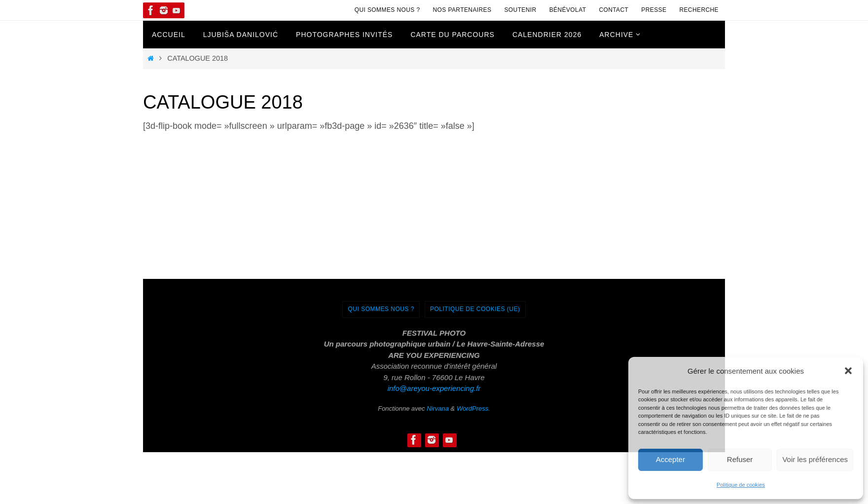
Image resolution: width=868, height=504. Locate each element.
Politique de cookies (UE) (475, 309)
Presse (654, 10)
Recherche (699, 10)
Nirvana (438, 408)
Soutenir (520, 10)
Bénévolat (568, 10)
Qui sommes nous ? (387, 10)
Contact (614, 10)
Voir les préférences (815, 459)
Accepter (670, 459)
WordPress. (473, 408)
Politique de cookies (741, 485)
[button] (848, 371)
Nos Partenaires (462, 10)
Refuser (740, 459)
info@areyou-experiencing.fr (434, 388)
